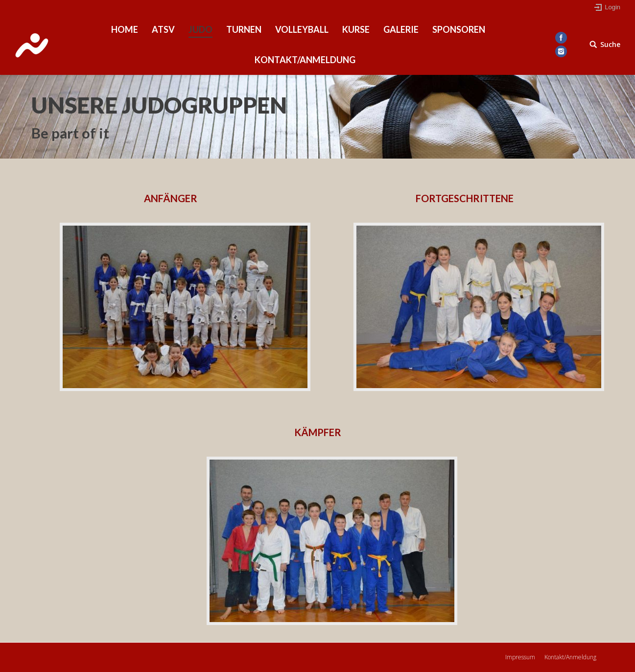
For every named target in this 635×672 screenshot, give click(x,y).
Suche (610, 45)
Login (612, 7)
